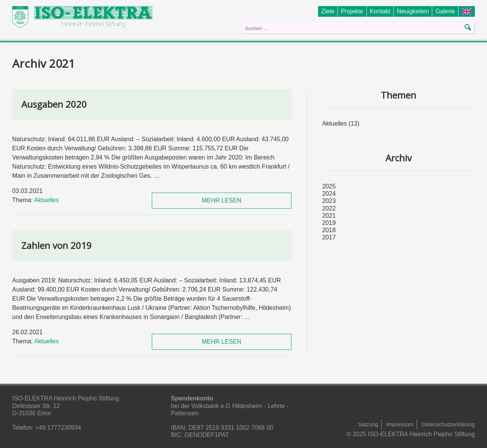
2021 (329, 216)
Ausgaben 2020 (54, 104)
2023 (329, 201)
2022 (329, 208)
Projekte (352, 11)
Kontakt (380, 11)
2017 (329, 237)
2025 (329, 186)
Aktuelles (47, 200)
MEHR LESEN (221, 200)
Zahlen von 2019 (56, 245)
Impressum (400, 424)
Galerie (445, 11)
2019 (329, 223)
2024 (329, 194)
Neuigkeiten (413, 11)
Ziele (328, 11)
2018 (329, 230)
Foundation (468, 11)
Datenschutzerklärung (448, 424)
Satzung (368, 424)
